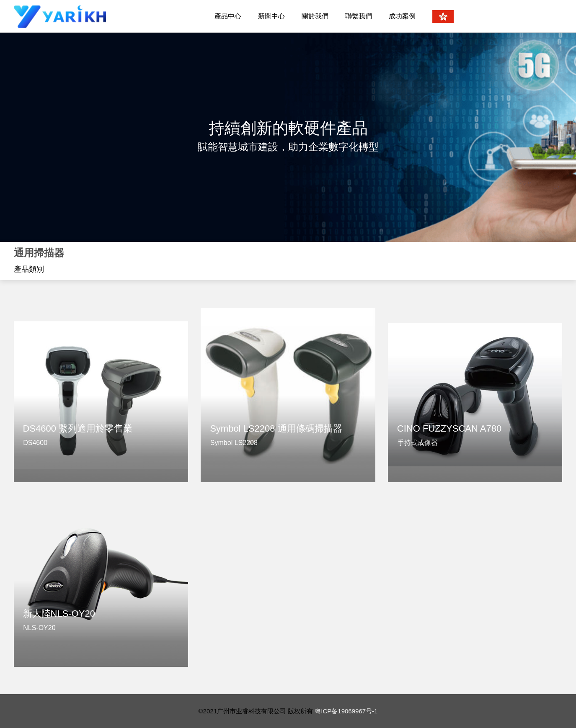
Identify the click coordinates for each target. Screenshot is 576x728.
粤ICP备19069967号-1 (346, 711)
